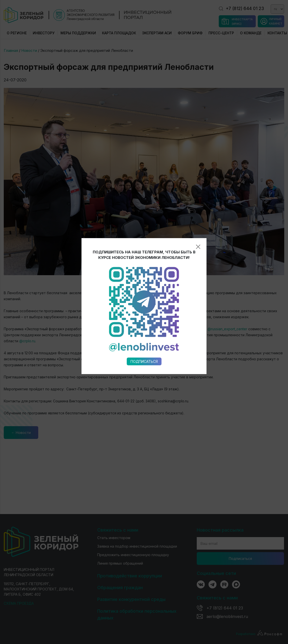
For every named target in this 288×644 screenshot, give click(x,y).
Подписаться (144, 270)
